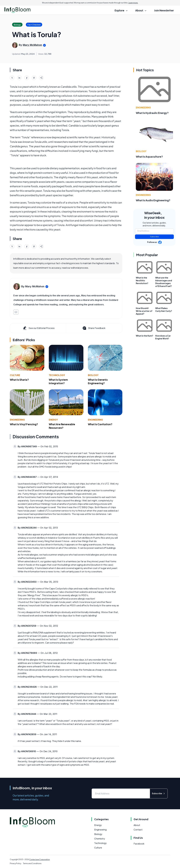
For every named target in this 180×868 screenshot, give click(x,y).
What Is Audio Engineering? (153, 200)
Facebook (139, 844)
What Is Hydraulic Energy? (152, 113)
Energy (53, 420)
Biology (93, 375)
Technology (57, 375)
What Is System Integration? (58, 381)
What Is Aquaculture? (149, 157)
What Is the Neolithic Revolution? (142, 280)
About (137, 825)
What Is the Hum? (144, 336)
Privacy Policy (16, 863)
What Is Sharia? (19, 380)
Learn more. (133, 3)
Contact (138, 830)
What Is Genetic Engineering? (98, 381)
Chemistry (100, 839)
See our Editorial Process (39, 328)
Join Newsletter (164, 10)
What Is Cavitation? (100, 424)
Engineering (17, 420)
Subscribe (154, 237)
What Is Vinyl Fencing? (24, 424)
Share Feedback (94, 328)
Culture (15, 375)
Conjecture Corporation (40, 859)
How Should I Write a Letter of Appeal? (144, 311)
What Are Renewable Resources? (62, 426)
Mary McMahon (32, 45)
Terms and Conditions (32, 863)
